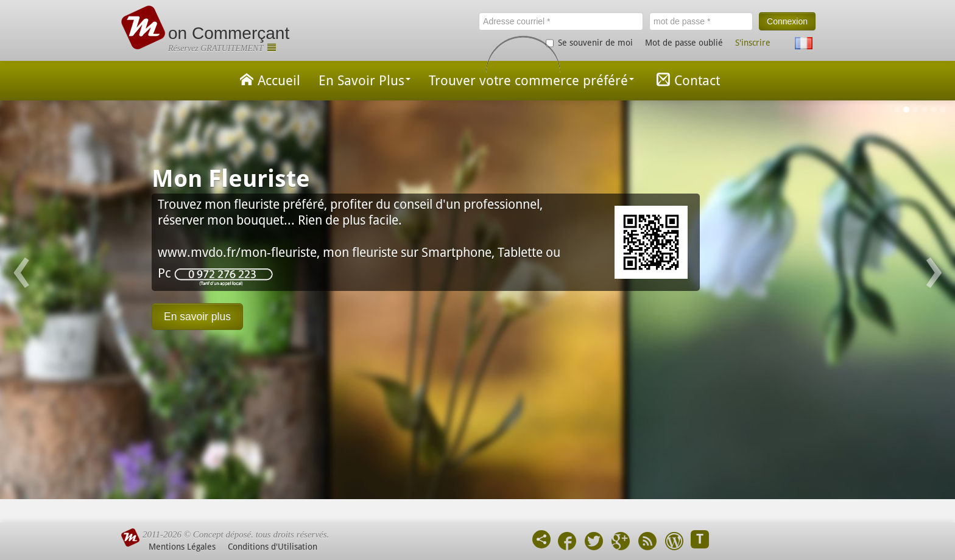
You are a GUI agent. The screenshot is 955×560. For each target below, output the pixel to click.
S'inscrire (753, 43)
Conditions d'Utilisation (273, 547)
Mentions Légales (182, 547)
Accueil (268, 79)
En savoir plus (197, 317)
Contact (686, 79)
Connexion (787, 21)
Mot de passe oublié (684, 43)
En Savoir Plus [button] (365, 81)
